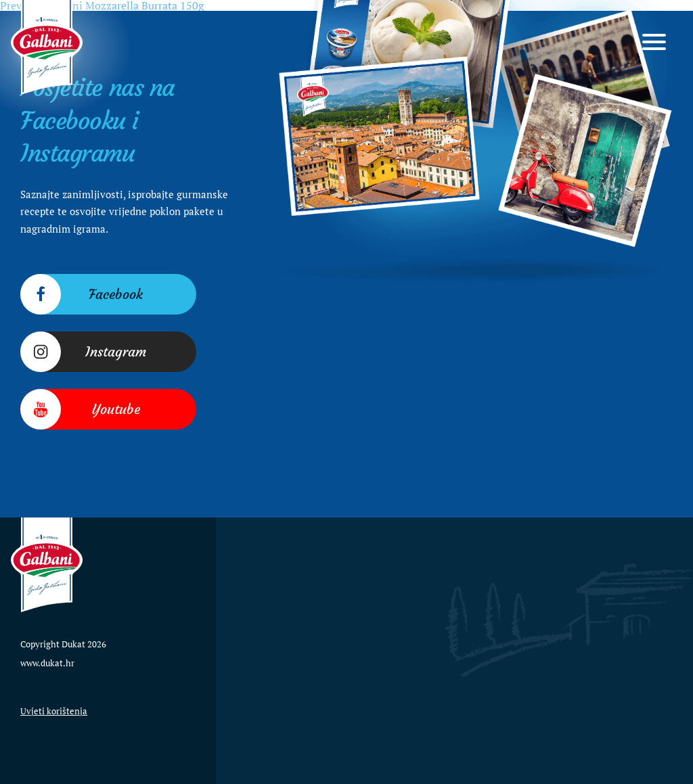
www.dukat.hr (47, 663)
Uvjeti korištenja (54, 711)
